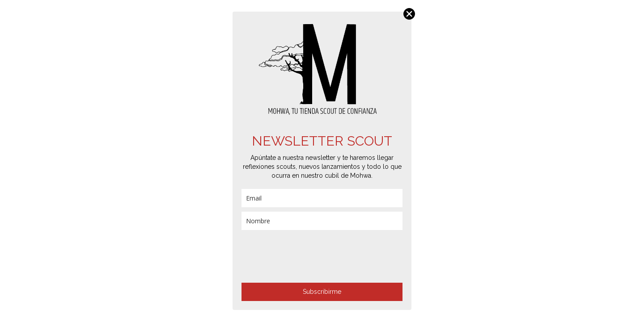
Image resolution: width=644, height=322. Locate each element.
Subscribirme (322, 292)
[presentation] (309, 256)
